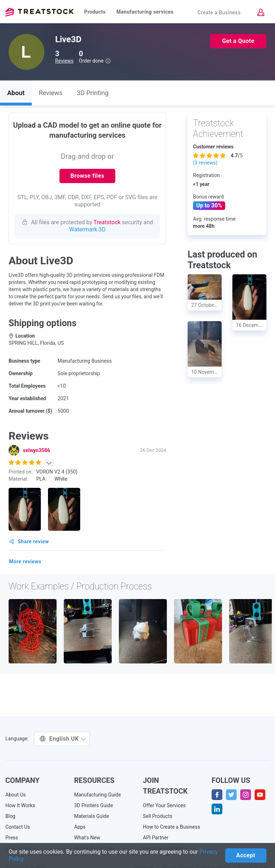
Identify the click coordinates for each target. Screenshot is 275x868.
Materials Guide (92, 816)
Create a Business (219, 13)
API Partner (156, 838)
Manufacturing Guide (98, 795)
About (16, 93)
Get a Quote (238, 41)
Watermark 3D (87, 229)
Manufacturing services (145, 12)
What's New (87, 838)
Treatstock (39, 12)
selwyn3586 (37, 450)
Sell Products (158, 816)
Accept (246, 855)
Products (95, 12)
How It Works (20, 805)
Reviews (64, 61)
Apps (80, 827)
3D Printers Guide (94, 805)
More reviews (25, 561)
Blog (10, 816)
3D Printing (93, 93)
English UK (63, 739)
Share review (29, 541)
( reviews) (205, 163)
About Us (16, 795)
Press (12, 838)
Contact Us (18, 827)
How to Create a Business (172, 827)
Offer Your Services (164, 805)
